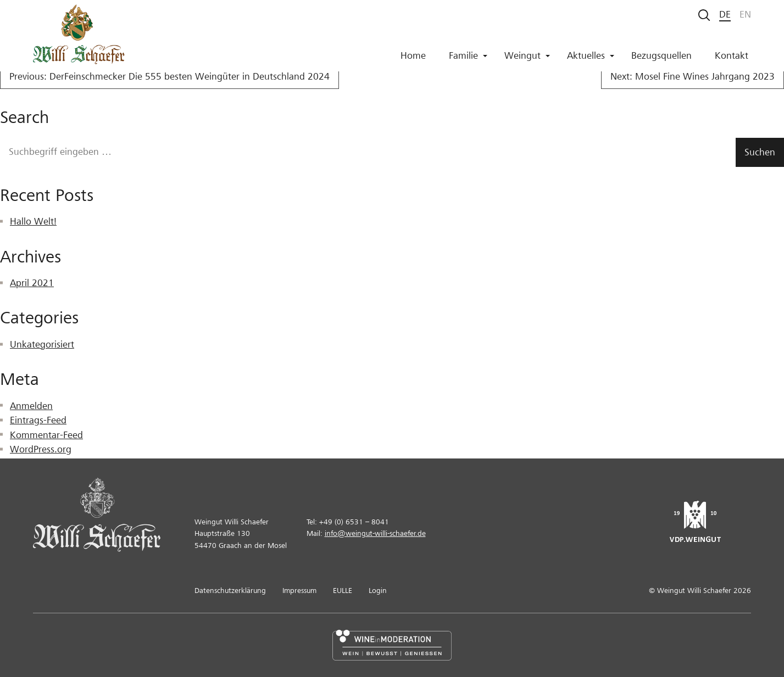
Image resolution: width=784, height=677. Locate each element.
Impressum (299, 591)
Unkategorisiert (42, 345)
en (745, 15)
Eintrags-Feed (38, 420)
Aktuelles (591, 60)
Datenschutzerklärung (230, 591)
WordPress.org (41, 449)
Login (378, 591)
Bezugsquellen (661, 60)
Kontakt (732, 60)
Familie (468, 60)
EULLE (343, 591)
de (725, 15)
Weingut (527, 60)
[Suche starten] (704, 15)
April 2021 (32, 283)
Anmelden (31, 406)
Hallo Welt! (33, 222)
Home (413, 60)
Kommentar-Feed (46, 435)
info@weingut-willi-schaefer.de (375, 533)
